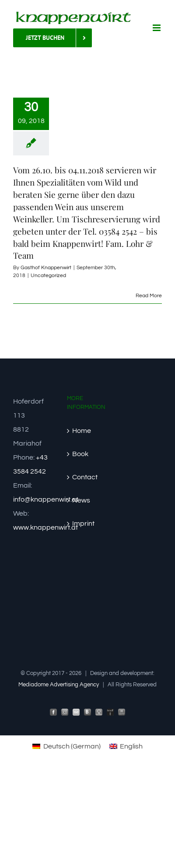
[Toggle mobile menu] (157, 28)
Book (80, 454)
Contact (85, 477)
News (81, 500)
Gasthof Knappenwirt (46, 268)
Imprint (83, 524)
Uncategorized (48, 276)
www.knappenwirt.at (45, 527)
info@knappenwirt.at (46, 499)
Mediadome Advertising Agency (59, 685)
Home (82, 431)
